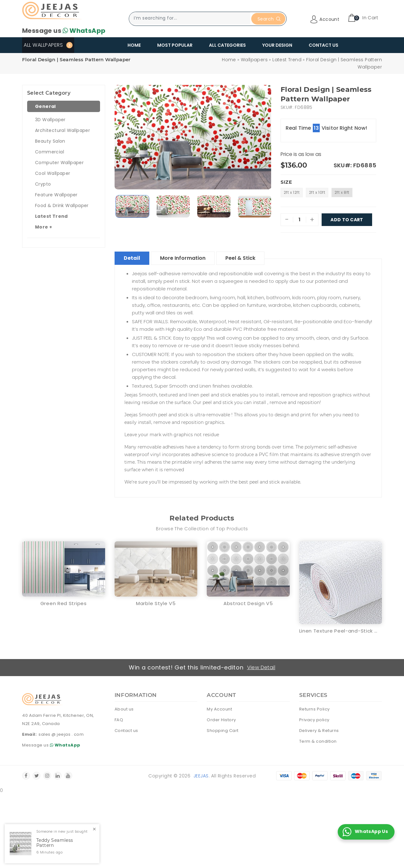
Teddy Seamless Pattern (55, 843)
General (45, 106)
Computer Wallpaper (59, 163)
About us (124, 709)
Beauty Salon (50, 141)
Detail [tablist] (132, 258)
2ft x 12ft (292, 192)
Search (269, 19)
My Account (219, 709)
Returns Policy (315, 709)
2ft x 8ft (342, 192)
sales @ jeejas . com (61, 734)
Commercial (50, 152)
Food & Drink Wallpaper (62, 205)
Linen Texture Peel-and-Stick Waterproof (341, 631)
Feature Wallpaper (56, 195)
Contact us (126, 731)
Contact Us (324, 45)
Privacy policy (314, 720)
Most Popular (175, 45)
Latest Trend (287, 60)
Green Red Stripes (64, 603)
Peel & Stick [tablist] (240, 258)
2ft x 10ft (317, 192)
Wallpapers (254, 60)
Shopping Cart (223, 731)
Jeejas (201, 776)
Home (134, 45)
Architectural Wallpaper (62, 130)
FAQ (119, 720)
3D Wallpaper (50, 120)
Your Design (277, 45)
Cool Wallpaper (53, 173)
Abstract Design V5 (248, 603)
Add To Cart (347, 220)
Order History (221, 720)
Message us (64, 31)
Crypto (43, 184)
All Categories (227, 45)
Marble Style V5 (156, 603)
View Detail (261, 667)
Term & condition (318, 741)
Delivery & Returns (319, 731)
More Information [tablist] (183, 258)
